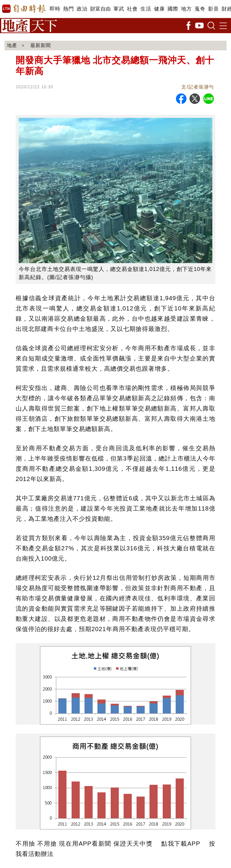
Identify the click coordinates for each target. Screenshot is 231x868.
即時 (55, 9)
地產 (12, 45)
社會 (132, 9)
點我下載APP (181, 844)
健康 (159, 9)
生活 (146, 9)
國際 (173, 9)
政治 (82, 9)
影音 (213, 9)
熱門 (68, 9)
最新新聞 (41, 45)
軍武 (119, 9)
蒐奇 (200, 9)
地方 (186, 9)
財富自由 (100, 9)
